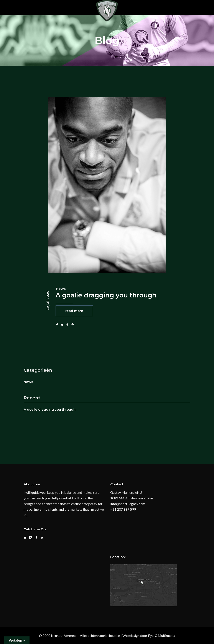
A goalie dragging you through (106, 295)
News (61, 289)
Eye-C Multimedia (162, 635)
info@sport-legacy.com (128, 504)
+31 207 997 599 (123, 509)
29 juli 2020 (48, 300)
